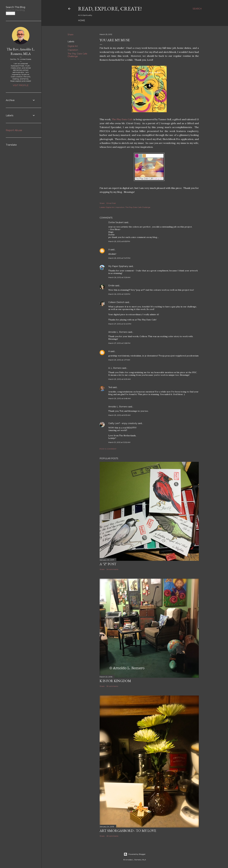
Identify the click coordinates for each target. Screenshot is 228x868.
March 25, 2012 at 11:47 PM (119, 258)
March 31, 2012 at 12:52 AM (119, 442)
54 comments (112, 569)
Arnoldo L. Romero (118, 332)
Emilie (111, 286)
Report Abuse (14, 130)
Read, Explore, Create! (110, 9)
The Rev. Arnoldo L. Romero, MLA (21, 51)
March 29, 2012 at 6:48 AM (119, 398)
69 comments (112, 836)
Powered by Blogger (135, 854)
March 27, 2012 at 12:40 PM (120, 324)
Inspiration (73, 50)
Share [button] (71, 35)
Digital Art (73, 46)
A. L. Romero (115, 368)
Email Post (111, 203)
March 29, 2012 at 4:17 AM (119, 360)
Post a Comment (108, 449)
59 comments (112, 686)
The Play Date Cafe (122, 119)
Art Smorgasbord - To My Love (128, 831)
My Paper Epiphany (118, 266)
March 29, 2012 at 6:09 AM (119, 379)
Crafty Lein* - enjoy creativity (123, 423)
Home (82, 20)
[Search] (197, 9)
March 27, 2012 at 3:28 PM (119, 343)
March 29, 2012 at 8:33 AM (119, 415)
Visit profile (21, 85)
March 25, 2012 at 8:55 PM (119, 241)
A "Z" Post (108, 564)
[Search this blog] (17, 10)
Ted (110, 387)
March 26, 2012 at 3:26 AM (119, 277)
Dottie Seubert (116, 222)
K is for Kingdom (115, 681)
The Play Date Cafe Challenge (77, 55)
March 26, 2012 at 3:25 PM (119, 294)
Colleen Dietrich (116, 302)
